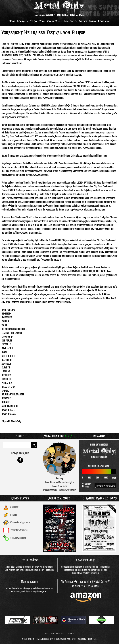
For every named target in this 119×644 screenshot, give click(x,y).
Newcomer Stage (86, 560)
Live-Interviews (30, 560)
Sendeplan (23, 21)
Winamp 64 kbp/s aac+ (20, 523)
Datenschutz (61, 634)
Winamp (13, 515)
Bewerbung (104, 21)
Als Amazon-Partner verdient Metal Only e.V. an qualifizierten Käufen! (86, 584)
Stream (34, 21)
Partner (83, 21)
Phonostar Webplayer (19, 530)
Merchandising (29, 582)
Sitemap (71, 634)
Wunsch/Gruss (55, 21)
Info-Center (71, 21)
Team (42, 21)
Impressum (49, 634)
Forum (93, 21)
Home (12, 21)
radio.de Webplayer (18, 538)
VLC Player (14, 507)
